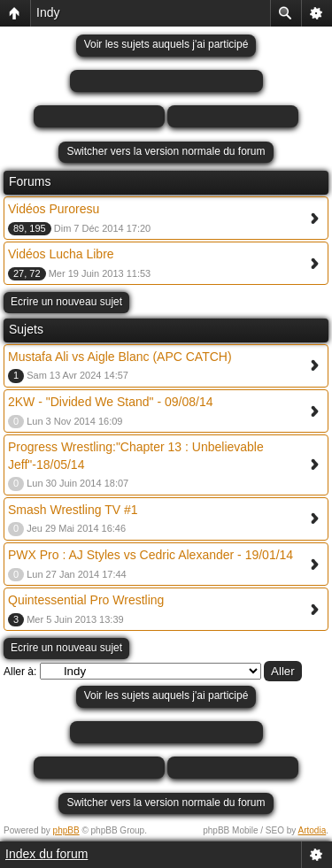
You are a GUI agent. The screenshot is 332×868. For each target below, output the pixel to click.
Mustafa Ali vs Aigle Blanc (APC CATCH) (120, 357)
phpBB (66, 830)
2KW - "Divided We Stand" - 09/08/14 (110, 402)
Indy (48, 12)
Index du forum (46, 854)
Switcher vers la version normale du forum (166, 151)
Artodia (313, 830)
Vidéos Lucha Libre (61, 254)
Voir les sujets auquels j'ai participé (166, 44)
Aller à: (20, 672)
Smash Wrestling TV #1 (73, 510)
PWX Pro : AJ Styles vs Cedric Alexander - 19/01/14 (151, 555)
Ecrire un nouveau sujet (66, 302)
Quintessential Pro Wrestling (86, 600)
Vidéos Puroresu (54, 209)
